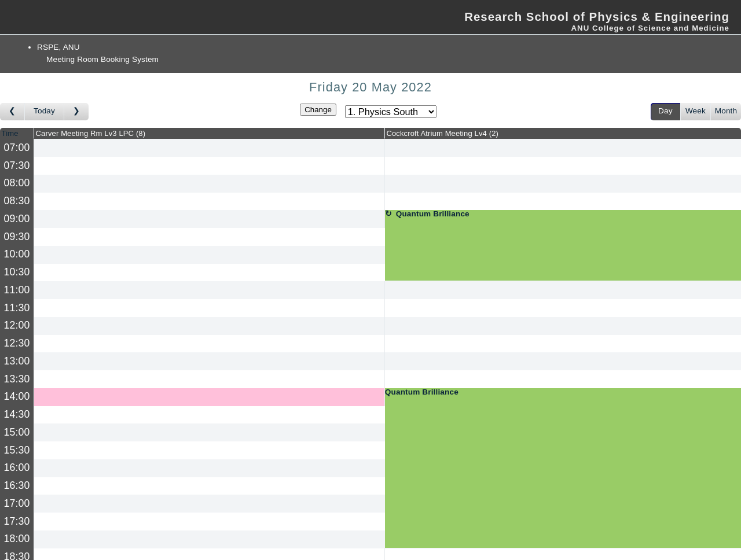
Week (696, 111)
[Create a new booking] (209, 148)
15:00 (17, 432)
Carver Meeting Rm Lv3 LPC (91, 133)
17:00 (17, 503)
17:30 (17, 521)
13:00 (17, 361)
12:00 (17, 325)
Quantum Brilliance (433, 214)
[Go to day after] (76, 112)
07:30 (17, 165)
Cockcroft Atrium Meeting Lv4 (442, 133)
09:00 (17, 219)
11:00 (17, 290)
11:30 (17, 308)
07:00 (17, 148)
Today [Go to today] (44, 111)
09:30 (17, 237)
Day (665, 111)
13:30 (17, 379)
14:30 (17, 414)
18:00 (17, 539)
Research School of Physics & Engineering (597, 17)
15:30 (17, 450)
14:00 (17, 396)
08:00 (17, 183)
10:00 (17, 254)
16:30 (17, 485)
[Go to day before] (12, 112)
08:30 (17, 201)
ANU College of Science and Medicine (650, 28)
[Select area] (391, 112)
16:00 (17, 467)
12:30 (17, 343)
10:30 (17, 272)
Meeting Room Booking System (102, 59)
